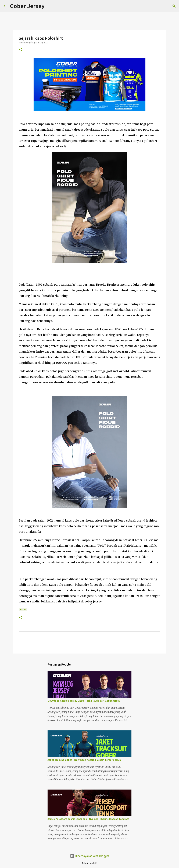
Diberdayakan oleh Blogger (90, 856)
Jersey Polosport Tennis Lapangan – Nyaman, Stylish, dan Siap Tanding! (88, 819)
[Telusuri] (49, 6)
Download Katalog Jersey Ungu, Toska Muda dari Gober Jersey (84, 701)
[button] (21, 50)
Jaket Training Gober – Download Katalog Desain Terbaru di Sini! (85, 760)
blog (23, 610)
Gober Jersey (27, 6)
